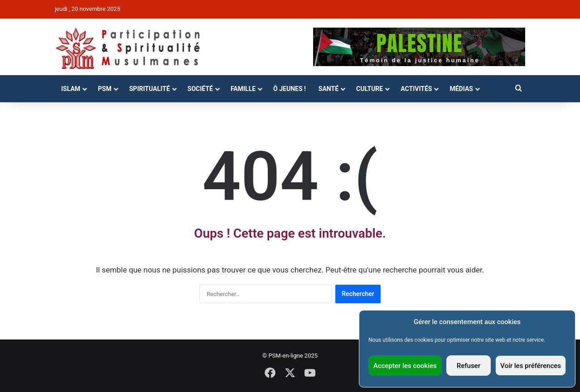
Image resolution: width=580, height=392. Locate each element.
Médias (461, 89)
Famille (243, 89)
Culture (370, 89)
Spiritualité (150, 89)
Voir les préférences (531, 366)
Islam (71, 89)
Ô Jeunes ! (290, 89)
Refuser (469, 366)
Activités (416, 89)
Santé (329, 89)
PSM (105, 89)
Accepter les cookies (405, 366)
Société (200, 89)
